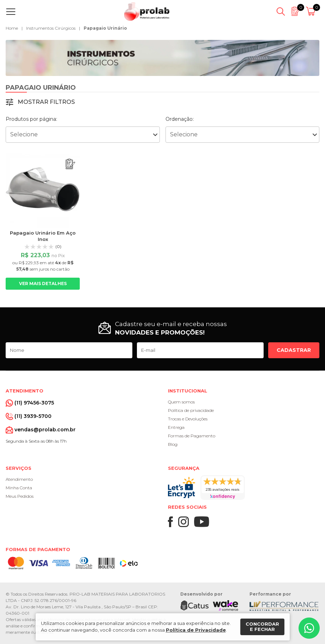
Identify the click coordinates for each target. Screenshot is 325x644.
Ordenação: (180, 119)
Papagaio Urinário (105, 28)
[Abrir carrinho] (312, 12)
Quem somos (181, 402)
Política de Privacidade (196, 630)
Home (12, 28)
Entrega (176, 427)
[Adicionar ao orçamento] (70, 164)
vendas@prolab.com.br (45, 430)
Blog (173, 444)
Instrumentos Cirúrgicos (51, 28)
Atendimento (19, 479)
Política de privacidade (191, 410)
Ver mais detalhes (43, 283)
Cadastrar (294, 350)
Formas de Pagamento (192, 436)
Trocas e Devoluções (188, 419)
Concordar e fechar (262, 627)
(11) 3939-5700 (33, 416)
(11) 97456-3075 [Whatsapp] (34, 403)
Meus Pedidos (20, 496)
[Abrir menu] (12, 12)
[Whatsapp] (309, 628)
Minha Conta (19, 488)
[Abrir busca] (281, 12)
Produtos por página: (31, 119)
